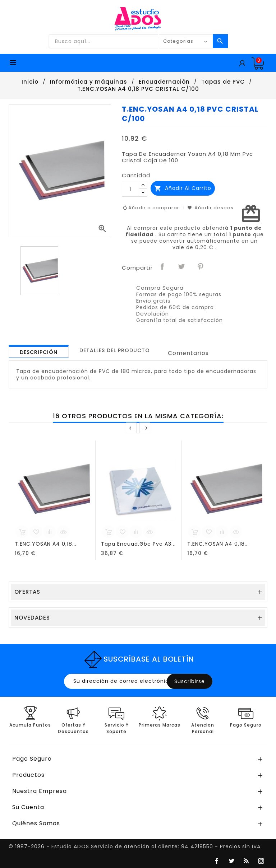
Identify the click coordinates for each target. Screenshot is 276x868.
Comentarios (188, 353)
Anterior (131, 428)
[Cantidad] (130, 189)
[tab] (39, 351)
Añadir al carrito (183, 188)
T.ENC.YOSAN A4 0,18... (46, 544)
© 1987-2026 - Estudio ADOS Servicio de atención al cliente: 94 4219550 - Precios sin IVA (135, 846)
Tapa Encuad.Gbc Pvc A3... (138, 544)
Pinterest (201, 267)
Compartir (163, 267)
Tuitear (182, 267)
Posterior (145, 428)
